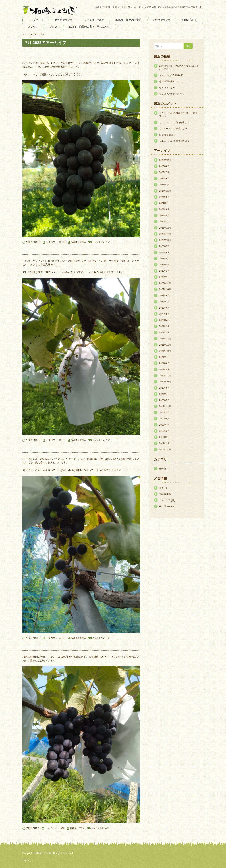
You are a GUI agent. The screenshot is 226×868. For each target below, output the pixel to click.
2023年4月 (164, 265)
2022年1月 (164, 332)
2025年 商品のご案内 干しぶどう (89, 27)
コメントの (167, 500)
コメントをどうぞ (101, 242)
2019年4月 (164, 425)
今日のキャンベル (36, 647)
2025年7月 (164, 172)
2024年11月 (165, 191)
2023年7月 (164, 246)
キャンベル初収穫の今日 (40, 449)
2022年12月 (165, 283)
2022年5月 (164, 314)
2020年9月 (164, 388)
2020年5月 (164, 400)
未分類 (62, 242)
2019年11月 (165, 406)
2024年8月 (164, 197)
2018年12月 (165, 449)
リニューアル (166, 113)
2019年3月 (164, 431)
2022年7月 (164, 302)
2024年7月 (164, 203)
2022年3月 (164, 326)
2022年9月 (164, 296)
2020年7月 (164, 394)
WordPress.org (167, 506)
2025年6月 (164, 179)
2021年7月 (164, 357)
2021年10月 (165, 351)
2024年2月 (164, 222)
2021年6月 (164, 363)
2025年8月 (164, 166)
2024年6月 (164, 209)
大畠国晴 (166, 135)
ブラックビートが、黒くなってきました (53, 53)
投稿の (165, 494)
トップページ (36, 20)
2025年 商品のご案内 (128, 20)
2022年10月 (165, 289)
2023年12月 (165, 228)
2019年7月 (164, 413)
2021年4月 (164, 369)
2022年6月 (164, 308)
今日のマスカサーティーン (172, 94)
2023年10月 (165, 240)
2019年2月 (164, 437)
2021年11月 (165, 345)
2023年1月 (164, 277)
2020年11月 (165, 376)
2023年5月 (164, 259)
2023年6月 (164, 252)
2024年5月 (164, 216)
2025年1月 (164, 185)
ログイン (164, 488)
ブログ (53, 27)
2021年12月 (165, 339)
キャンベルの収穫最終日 (171, 75)
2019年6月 (164, 419)
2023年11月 (165, 234)
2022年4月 (164, 320)
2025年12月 (165, 160)
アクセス (33, 27)
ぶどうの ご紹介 (94, 20)
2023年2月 (164, 271)
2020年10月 (165, 382)
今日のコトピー (167, 88)
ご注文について (162, 20)
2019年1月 (164, 443)
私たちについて (64, 20)
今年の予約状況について (171, 81)
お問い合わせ (189, 20)
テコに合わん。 (34, 251)
